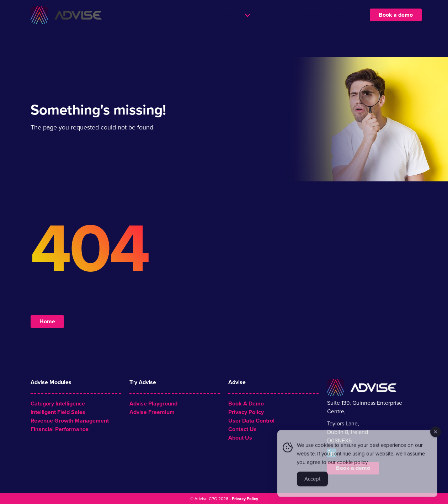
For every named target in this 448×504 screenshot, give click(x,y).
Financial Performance (60, 429)
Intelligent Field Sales (58, 412)
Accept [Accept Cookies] (312, 481)
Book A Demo (246, 404)
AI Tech (271, 28)
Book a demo (396, 28)
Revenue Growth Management (70, 421)
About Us (348, 28)
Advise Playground (153, 404)
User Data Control (251, 421)
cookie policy (352, 465)
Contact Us (242, 429)
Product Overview (215, 28)
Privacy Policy (246, 412)
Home (172, 28)
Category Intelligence (58, 404)
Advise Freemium (152, 412)
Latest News (308, 28)
